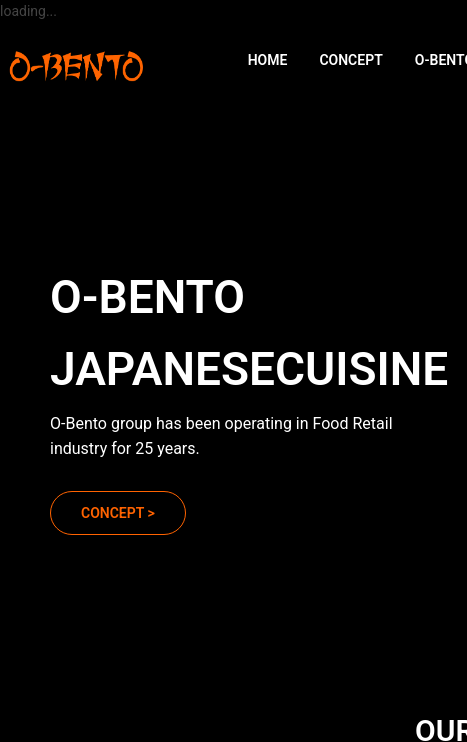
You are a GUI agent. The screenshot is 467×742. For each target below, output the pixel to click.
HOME (268, 60)
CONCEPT (350, 60)
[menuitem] (268, 60)
